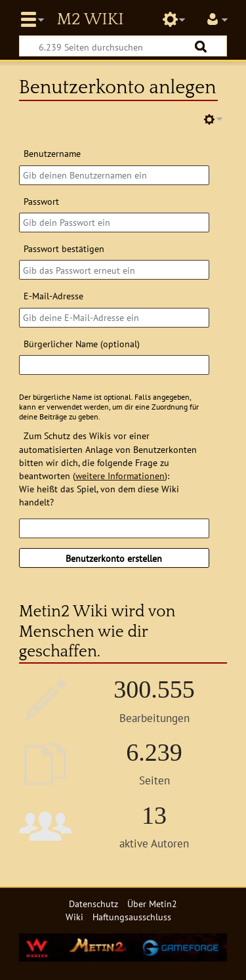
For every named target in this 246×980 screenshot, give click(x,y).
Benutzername (52, 153)
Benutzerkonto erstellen (114, 558)
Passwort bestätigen (64, 248)
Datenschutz (93, 904)
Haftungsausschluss (132, 917)
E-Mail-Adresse (53, 296)
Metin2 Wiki (90, 20)
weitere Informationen (120, 476)
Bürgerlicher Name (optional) (82, 344)
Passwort (41, 201)
